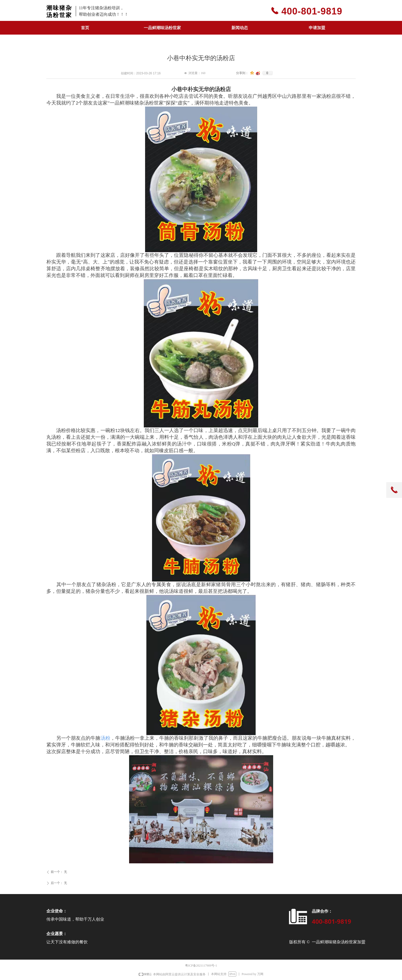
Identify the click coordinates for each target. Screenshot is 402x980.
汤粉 (105, 738)
